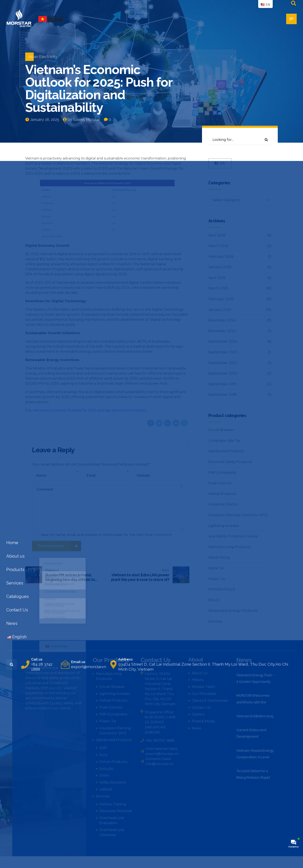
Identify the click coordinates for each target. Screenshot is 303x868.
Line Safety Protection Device (233, 536)
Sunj (103, 755)
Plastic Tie (217, 579)
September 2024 (223, 341)
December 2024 (222, 320)
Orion (104, 775)
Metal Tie (216, 568)
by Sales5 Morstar (84, 119)
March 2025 (218, 288)
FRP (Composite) (222, 473)
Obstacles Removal (116, 811)
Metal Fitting (219, 557)
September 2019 (222, 384)
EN (220, 163)
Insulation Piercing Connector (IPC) (238, 515)
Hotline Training (113, 804)
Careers (198, 714)
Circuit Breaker (221, 430)
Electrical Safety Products (230, 462)
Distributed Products (226, 451)
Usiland (106, 789)
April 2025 (217, 278)
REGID (214, 600)
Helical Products (222, 494)
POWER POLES (222, 589)
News (196, 728)
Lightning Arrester (224, 526)
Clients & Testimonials (210, 701)
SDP (103, 748)
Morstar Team (203, 687)
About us (199, 673)
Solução (106, 769)
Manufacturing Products (229, 547)
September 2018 (222, 395)
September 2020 (223, 373)
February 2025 (221, 299)
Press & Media (203, 721)
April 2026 (217, 235)
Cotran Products (113, 762)
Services (215, 621)
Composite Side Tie (224, 441)
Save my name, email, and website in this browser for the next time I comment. (106, 535)
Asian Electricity (43, 57)
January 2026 (220, 267)
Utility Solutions (112, 782)
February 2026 (221, 257)
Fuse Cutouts (220, 483)
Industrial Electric (223, 504)
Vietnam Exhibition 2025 (255, 716)
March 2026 (218, 246)
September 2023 (223, 352)
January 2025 (220, 310)
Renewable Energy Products (233, 611)
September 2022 (223, 363)
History (198, 680)
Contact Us (201, 708)
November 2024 (222, 331)
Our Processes (204, 694)
